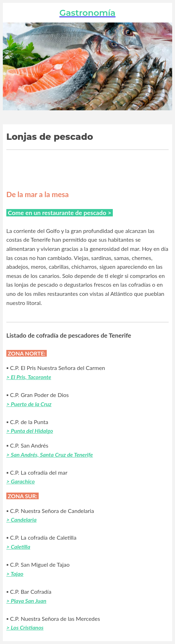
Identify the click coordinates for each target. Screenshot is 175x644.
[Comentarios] (160, 167)
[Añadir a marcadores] (143, 167)
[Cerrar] (13, 13)
